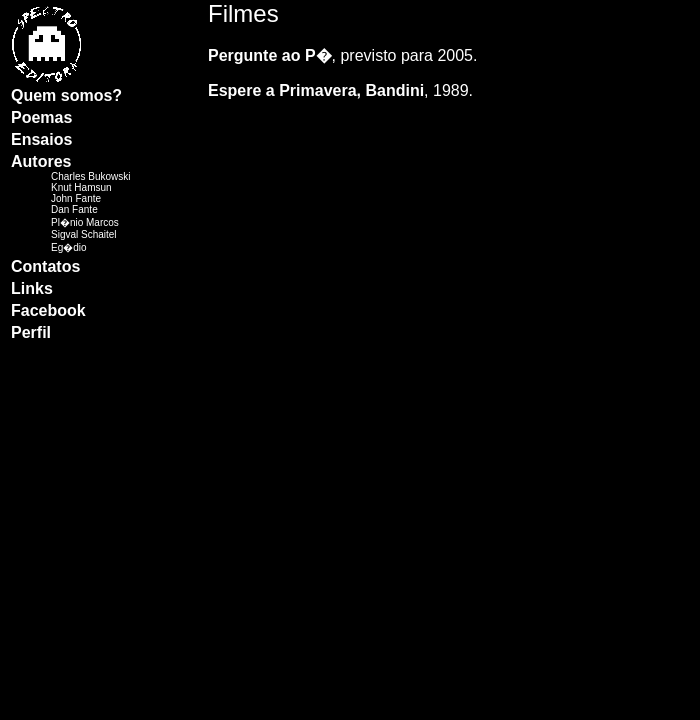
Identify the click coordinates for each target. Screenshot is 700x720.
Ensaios (41, 139)
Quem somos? (66, 95)
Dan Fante (74, 209)
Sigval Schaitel (84, 234)
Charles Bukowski (90, 176)
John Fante (76, 198)
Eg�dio (69, 247)
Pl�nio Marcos (85, 222)
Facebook (48, 310)
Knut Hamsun (81, 187)
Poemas (41, 117)
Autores (41, 161)
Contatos (45, 266)
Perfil (31, 332)
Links (32, 288)
